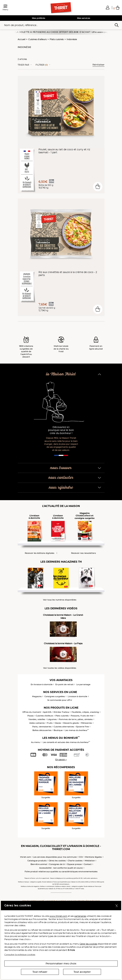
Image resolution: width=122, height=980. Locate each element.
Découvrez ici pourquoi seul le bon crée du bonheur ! (61, 430)
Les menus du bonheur (77, 730)
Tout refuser (40, 972)
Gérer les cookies (88, 944)
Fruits (50, 723)
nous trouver (61, 468)
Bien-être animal (39, 864)
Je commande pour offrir (60, 700)
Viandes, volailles (37, 719)
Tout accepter (82, 972)
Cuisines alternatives (64, 727)
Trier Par (23, 65)
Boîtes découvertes (42, 730)
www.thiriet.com (58, 916)
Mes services (84, 18)
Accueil (22, 39)
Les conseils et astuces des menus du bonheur (66, 742)
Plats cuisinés (57, 39)
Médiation (90, 861)
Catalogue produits (37, 861)
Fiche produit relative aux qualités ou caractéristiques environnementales (61, 872)
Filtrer (42, 65)
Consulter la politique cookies (20, 955)
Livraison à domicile (77, 696)
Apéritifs (47, 712)
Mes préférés (39, 18)
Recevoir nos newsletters (84, 553)
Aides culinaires (37, 723)
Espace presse (75, 864)
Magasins (37, 696)
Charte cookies (75, 861)
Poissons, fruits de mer (82, 716)
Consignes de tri (57, 864)
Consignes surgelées (55, 696)
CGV (81, 857)
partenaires (80, 916)
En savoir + (61, 760)
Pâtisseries (87, 723)
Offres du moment (32, 712)
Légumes (52, 719)
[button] (108, 7)
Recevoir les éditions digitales (40, 553)
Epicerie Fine (83, 727)
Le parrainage (83, 684)
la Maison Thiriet (61, 374)
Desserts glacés (71, 723)
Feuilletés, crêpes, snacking (85, 712)
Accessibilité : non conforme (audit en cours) (61, 868)
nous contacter (61, 478)
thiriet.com (26, 857)
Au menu (35, 742)
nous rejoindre (61, 488)
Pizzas (31, 716)
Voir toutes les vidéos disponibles (60, 668)
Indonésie (72, 39)
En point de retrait (64, 684)
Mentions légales (93, 857)
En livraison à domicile (42, 684)
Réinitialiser (98, 65)
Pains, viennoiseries (42, 727)
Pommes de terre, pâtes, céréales (76, 719)
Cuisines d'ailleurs (37, 39)
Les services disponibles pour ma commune (55, 857)
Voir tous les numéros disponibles (60, 600)
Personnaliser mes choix (61, 964)
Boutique (58, 730)
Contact (88, 864)
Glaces (58, 723)
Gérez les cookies (57, 861)
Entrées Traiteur (62, 712)
